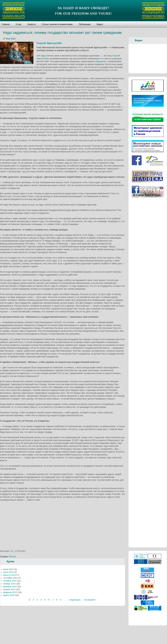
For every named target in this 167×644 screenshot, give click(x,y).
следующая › (75, 600)
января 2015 (9, 589)
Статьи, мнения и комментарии (57, 24)
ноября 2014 (9, 584)
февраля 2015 (10, 592)
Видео (100, 24)
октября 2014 (10, 581)
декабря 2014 (10, 587)
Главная (6, 24)
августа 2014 (9, 575)
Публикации (85, 24)
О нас (18, 24)
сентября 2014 (10, 578)
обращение (100, 61)
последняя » (90, 600)
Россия (12, 557)
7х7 (12, 551)
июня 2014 (8, 569)
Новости (32, 24)
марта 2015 (9, 595)
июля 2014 (8, 572)
